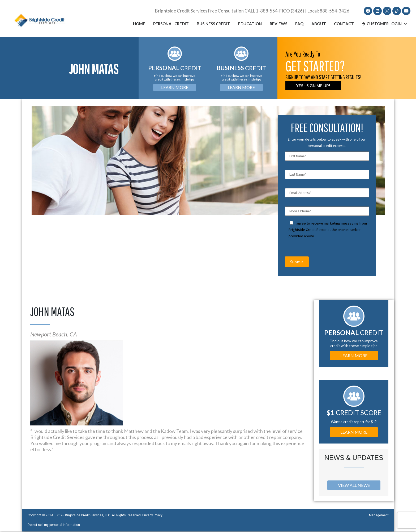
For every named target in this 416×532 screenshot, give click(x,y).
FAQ (299, 24)
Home (139, 24)
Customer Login (384, 24)
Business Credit (213, 24)
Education (250, 24)
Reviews (278, 24)
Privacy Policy (152, 516)
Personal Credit (171, 24)
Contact (344, 24)
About (319, 24)
